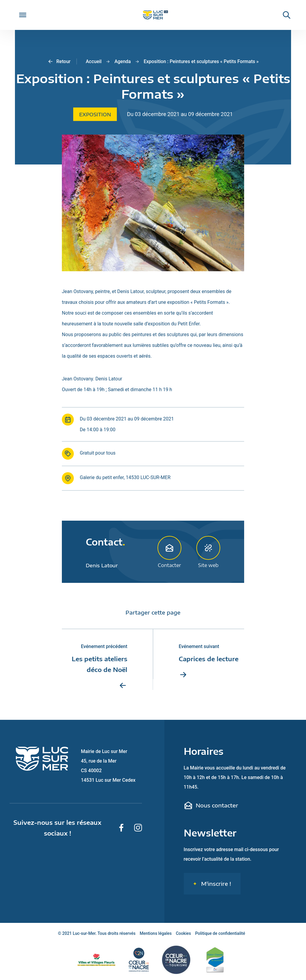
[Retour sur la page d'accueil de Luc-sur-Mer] (153, 15)
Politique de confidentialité (220, 933)
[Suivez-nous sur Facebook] (121, 828)
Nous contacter (211, 805)
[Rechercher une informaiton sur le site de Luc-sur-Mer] (284, 15)
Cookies (183, 933)
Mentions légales (156, 933)
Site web (208, 552)
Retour (59, 62)
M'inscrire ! (215, 884)
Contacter (169, 552)
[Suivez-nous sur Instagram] (138, 828)
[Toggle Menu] (23, 15)
